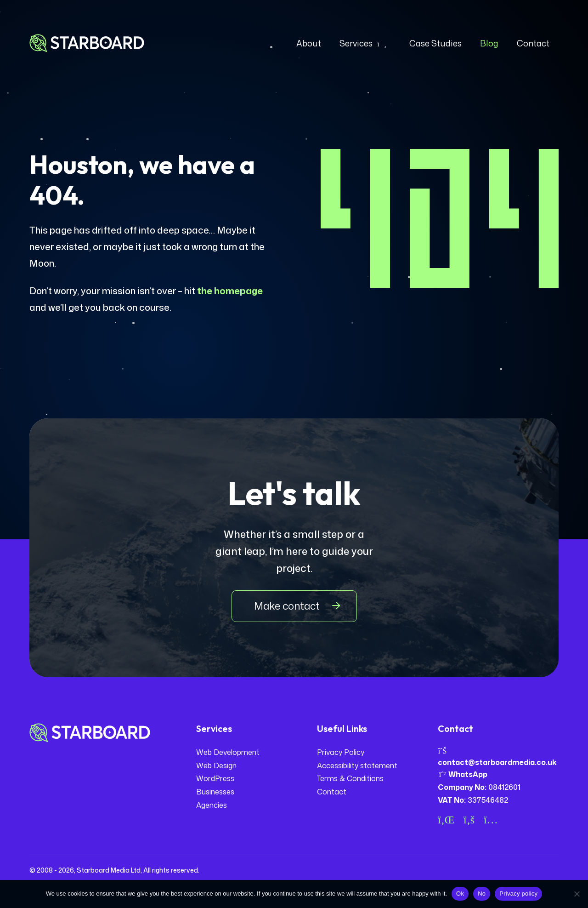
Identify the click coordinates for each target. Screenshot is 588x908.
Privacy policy (518, 894)
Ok (460, 894)
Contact (332, 792)
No (482, 894)
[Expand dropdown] (382, 43)
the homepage (230, 291)
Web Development (228, 752)
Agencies (212, 805)
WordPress (215, 778)
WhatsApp (463, 774)
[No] (577, 894)
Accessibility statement (357, 765)
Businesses (215, 792)
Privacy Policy (341, 752)
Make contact (287, 606)
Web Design (216, 765)
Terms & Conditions (350, 778)
